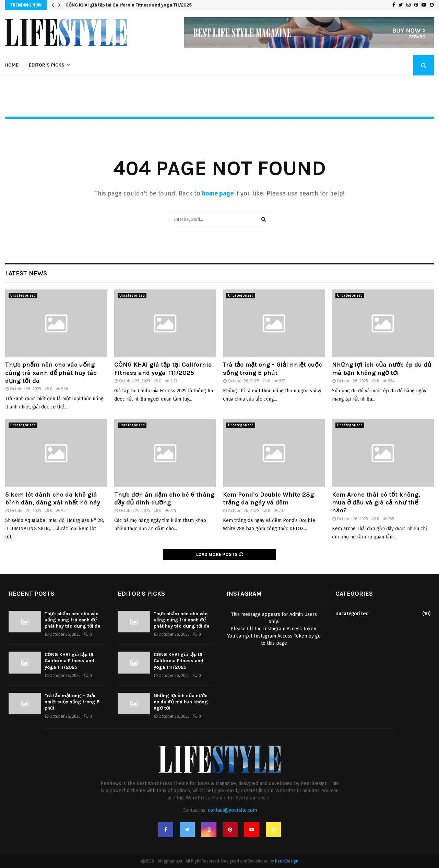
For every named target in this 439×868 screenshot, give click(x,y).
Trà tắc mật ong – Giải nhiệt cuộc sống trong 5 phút (272, 368)
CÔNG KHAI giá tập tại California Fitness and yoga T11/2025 (129, 5)
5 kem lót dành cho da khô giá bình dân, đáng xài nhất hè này (53, 498)
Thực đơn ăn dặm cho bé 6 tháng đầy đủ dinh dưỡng (164, 498)
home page (218, 193)
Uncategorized (23, 296)
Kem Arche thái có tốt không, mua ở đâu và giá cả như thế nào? (376, 503)
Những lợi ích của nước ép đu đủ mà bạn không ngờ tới (382, 368)
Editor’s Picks (47, 65)
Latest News (26, 273)
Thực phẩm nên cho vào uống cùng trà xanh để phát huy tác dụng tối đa (51, 373)
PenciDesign (287, 861)
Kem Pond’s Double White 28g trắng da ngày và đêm (268, 498)
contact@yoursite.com (232, 810)
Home (12, 65)
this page (277, 643)
